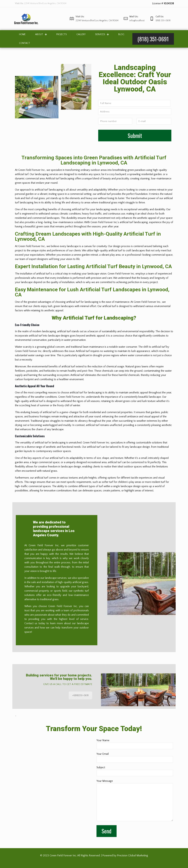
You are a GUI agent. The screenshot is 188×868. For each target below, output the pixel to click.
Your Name (135, 744)
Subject (135, 771)
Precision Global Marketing (133, 855)
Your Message (135, 800)
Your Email (135, 758)
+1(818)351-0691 (80, 695)
